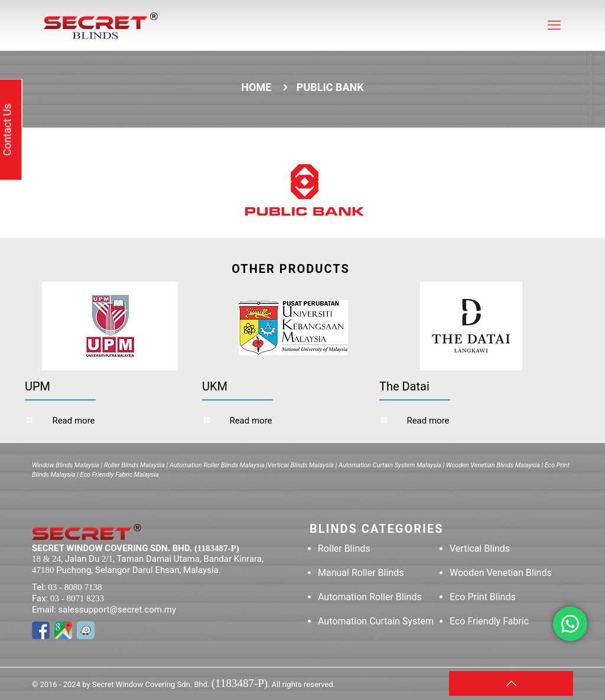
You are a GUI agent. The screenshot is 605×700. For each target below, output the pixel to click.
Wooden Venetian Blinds (501, 573)
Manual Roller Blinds (361, 573)
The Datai (404, 386)
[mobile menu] (554, 25)
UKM (215, 386)
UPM (38, 386)
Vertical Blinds (480, 548)
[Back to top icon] (511, 683)
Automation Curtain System (376, 621)
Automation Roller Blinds (370, 597)
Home (256, 87)
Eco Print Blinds (483, 597)
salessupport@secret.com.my (118, 610)
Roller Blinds (344, 548)
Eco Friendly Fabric (489, 621)
